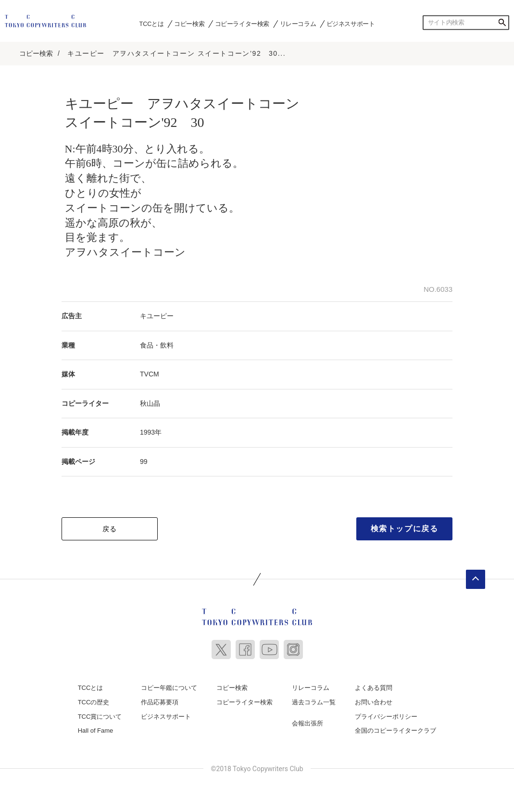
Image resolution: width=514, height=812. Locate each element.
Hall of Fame (96, 731)
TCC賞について (100, 717)
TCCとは (152, 24)
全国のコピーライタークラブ (395, 731)
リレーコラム (298, 24)
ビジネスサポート (351, 24)
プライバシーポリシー (386, 717)
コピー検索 (189, 24)
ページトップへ (476, 579)
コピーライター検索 (242, 24)
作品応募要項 (160, 702)
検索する (502, 23)
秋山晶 (150, 403)
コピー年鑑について (169, 688)
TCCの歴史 (94, 702)
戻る (110, 529)
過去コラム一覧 (314, 702)
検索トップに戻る (405, 529)
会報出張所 (307, 723)
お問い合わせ (374, 702)
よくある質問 (374, 688)
